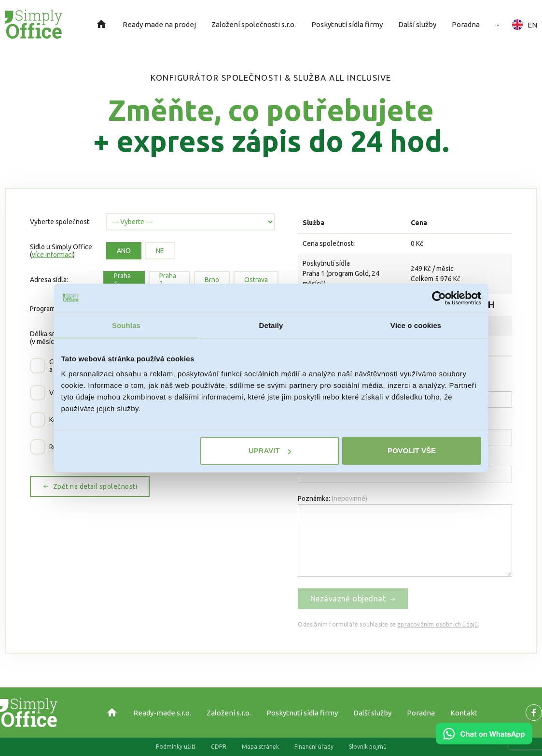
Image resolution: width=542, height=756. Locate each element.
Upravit (270, 450)
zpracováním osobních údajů (438, 624)
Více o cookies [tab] (416, 325)
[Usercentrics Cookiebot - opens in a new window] (439, 298)
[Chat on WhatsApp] (484, 741)
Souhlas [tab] (126, 325)
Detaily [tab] (271, 325)
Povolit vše (412, 450)
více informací (52, 255)
